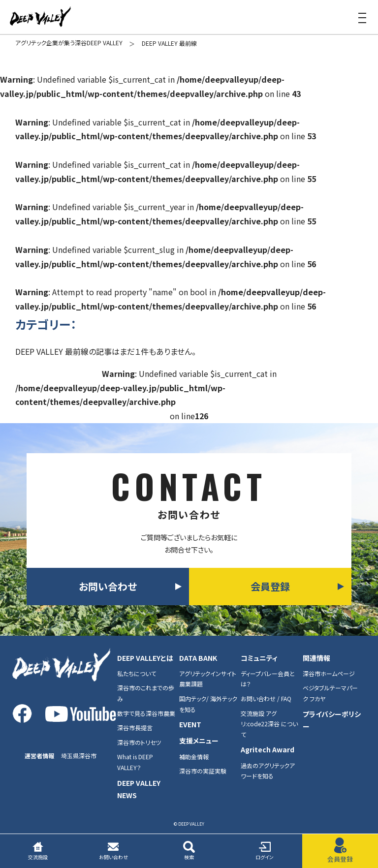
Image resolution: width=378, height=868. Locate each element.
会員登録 (270, 586)
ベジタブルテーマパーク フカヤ (330, 693)
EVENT (190, 724)
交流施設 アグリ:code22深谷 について (269, 724)
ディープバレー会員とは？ (268, 679)
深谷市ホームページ (329, 673)
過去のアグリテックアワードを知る (268, 771)
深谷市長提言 (135, 728)
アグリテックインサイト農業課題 (208, 679)
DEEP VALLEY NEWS (139, 789)
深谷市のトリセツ (139, 742)
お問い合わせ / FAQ (266, 698)
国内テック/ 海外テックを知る (208, 704)
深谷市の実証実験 (203, 771)
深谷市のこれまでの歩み (146, 693)
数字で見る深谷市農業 (146, 713)
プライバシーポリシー (332, 720)
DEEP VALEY (40, 17)
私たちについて (137, 673)
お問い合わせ (108, 586)
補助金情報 (194, 757)
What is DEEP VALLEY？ (135, 762)
